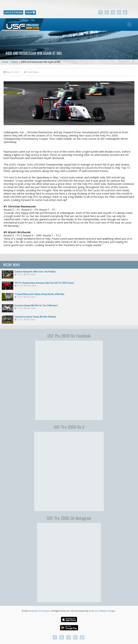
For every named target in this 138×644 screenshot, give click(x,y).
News (15, 62)
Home (5, 62)
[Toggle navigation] (129, 25)
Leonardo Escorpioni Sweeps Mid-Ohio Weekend (35, 317)
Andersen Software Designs (102, 611)
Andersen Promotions (40, 611)
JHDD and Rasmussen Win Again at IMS (41, 62)
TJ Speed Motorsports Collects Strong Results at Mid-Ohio (39, 294)
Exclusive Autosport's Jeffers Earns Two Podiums (35, 271)
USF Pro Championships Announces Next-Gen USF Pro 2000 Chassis (44, 283)
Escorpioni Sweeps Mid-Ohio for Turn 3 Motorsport (36, 305)
